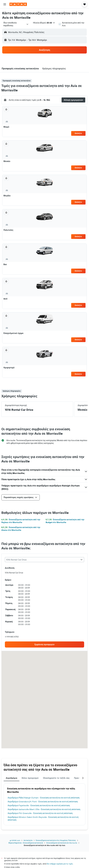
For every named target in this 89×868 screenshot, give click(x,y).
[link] (45, 644)
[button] (5, 4)
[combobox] (16, 24)
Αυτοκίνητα (28, 840)
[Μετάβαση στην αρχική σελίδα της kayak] (18, 4)
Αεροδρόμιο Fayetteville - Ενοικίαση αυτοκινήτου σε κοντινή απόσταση (39, 805)
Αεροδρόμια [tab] (11, 778)
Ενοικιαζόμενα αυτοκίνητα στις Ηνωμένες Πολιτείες (56, 840)
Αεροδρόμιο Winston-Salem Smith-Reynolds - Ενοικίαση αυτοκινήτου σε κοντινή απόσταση (43, 818)
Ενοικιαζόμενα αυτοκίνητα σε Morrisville (62, 843)
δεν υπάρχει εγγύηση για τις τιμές (60, 864)
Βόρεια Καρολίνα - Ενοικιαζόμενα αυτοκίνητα (26, 843)
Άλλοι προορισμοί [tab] (30, 778)
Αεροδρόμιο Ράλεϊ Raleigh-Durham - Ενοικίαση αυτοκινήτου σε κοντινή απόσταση (44, 798)
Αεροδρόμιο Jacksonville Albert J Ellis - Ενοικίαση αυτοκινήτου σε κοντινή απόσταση (44, 809)
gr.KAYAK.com (15, 840)
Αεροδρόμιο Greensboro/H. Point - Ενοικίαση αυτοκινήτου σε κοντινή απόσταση (43, 802)
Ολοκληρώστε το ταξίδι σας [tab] (56, 778)
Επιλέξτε (78, 133)
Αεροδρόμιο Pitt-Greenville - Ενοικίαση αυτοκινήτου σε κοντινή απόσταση (40, 813)
